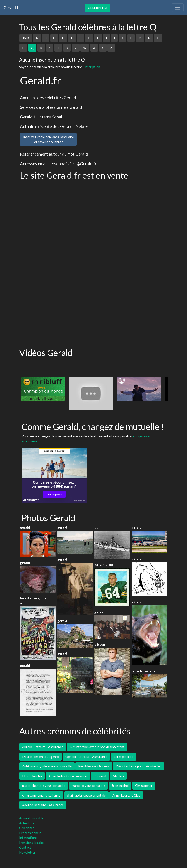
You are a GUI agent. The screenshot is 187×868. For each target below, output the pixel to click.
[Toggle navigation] (178, 8)
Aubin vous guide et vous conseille (47, 766)
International (29, 838)
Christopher (144, 786)
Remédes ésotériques (94, 766)
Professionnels (30, 833)
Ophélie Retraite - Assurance (86, 757)
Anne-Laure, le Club (126, 795)
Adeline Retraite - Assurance (43, 805)
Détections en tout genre (41, 757)
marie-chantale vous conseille (44, 786)
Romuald (100, 776)
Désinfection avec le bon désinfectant (97, 747)
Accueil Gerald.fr (31, 818)
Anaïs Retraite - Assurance (68, 776)
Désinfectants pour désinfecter (138, 766)
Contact (25, 847)
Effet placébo (124, 757)
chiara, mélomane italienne (41, 795)
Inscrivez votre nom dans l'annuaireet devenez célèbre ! (48, 139)
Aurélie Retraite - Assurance (43, 747)
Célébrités (98, 8)
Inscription (92, 67)
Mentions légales (32, 843)
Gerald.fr (12, 8)
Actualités (27, 823)
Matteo (118, 776)
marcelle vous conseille (88, 786)
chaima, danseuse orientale (86, 795)
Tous (26, 38)
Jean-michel (120, 786)
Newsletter (27, 852)
